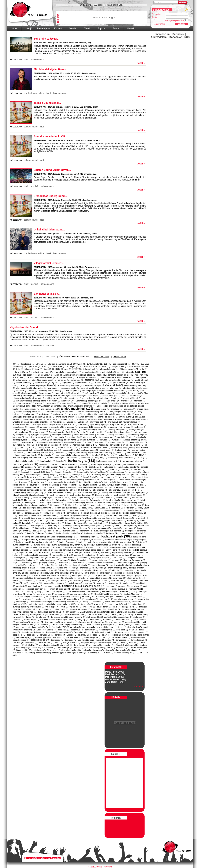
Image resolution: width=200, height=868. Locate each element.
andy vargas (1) (60, 414)
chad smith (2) (19, 565)
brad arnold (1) (38, 518)
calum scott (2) (98, 550)
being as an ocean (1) (30, 475)
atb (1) (132, 437)
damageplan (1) (129, 609)
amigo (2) (21, 406)
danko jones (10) (119, 614)
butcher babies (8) (133, 545)
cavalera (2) (117, 560)
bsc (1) (43, 531)
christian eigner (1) (21, 575)
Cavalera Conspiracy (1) (134, 560)
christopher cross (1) (81, 575)
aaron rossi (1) (34, 375)
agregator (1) (68, 382)
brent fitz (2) (43, 521)
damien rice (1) (30, 612)
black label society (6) (39, 495)
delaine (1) (116, 635)
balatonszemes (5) (80, 455)
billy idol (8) (75, 490)
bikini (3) (108, 487)
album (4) (33, 391)
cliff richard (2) (29, 580)
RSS (187, 37)
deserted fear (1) (46, 642)
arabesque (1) (71, 427)
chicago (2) (52, 570)
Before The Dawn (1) (99, 472)
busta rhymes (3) (104, 545)
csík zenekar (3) (74, 602)
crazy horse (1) (125, 591)
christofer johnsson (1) (61, 575)
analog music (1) (32, 409)
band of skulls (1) (73, 458)
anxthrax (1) (61, 424)
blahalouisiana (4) (80, 500)
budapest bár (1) (38, 537)
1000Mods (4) (79, 364)
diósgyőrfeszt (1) (108, 648)
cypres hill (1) (75, 607)
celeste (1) (53, 563)
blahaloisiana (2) (47, 500)
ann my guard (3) (126, 417)
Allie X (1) (118, 398)
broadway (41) (54, 526)
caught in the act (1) (101, 560)
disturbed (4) (19, 653)
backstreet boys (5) (71, 450)
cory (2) (41, 591)
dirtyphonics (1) (84, 650)
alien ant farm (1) (44, 396)
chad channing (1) (126, 563)
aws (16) (31, 445)
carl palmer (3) (92, 555)
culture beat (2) (138, 604)
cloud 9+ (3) (42, 580)
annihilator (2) (46, 422)
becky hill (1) (39, 472)
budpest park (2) (24, 542)
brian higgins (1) (102, 521)
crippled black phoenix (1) (82, 594)
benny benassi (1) (126, 477)
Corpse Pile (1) (136, 589)
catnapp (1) (65, 560)
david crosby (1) (78, 625)
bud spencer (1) (117, 531)
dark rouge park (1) (59, 617)
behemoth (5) (135, 472)
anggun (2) (40, 417)
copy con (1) (41, 589)
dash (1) (44, 620)
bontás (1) (106, 513)
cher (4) (75, 568)
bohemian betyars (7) (79, 510)
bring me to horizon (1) (98, 523)
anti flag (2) (113, 422)
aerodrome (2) (77, 380)
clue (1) (88, 580)
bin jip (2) (126, 490)
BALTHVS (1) (141, 455)
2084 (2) (37, 366)
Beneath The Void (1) (73, 477)
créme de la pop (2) (45, 594)
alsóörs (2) (93, 401)
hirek (26, 60)
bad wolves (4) (48, 453)
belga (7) (54, 475)
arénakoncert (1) (73, 430)
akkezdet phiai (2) (38, 385)
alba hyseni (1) (102, 388)
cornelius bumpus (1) (119, 589)
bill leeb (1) (118, 487)
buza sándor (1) (45, 547)
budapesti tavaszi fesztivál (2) (119, 540)
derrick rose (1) (123, 640)
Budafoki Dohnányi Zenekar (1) (41, 533)
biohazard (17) (19, 492)
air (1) (113, 382)
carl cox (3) (79, 555)
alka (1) (125, 396)
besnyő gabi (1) (71, 482)
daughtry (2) (83, 620)
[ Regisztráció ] (159, 24)
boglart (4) (49, 510)
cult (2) (127, 604)
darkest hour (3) (125, 617)
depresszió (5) (57, 640)
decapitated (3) (66, 632)
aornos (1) (73, 424)
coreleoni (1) (77, 589)
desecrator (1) (31, 642)
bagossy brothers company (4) (102, 453)
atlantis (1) (141, 437)
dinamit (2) (78, 648)
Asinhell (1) (102, 435)
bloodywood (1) (57, 505)
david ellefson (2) (94, 625)
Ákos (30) (52, 385)
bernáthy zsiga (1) (39, 482)
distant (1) (136, 650)
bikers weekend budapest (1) (90, 487)
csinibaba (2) (98, 602)
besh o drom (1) (56, 482)
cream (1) (31, 594)
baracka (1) (61, 461)
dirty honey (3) (39, 650)
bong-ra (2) (60, 513)
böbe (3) (17, 518)
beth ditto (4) (85, 482)
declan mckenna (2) (123, 632)
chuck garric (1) (99, 575)
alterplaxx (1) (140, 401)
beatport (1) (139, 469)
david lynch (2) (38, 627)
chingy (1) (128, 570)
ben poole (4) (141, 475)
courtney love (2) (93, 591)
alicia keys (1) (29, 396)
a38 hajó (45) (19, 375)
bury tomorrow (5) (78, 545)
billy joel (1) (86, 490)
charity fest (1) (61, 565)
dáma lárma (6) (114, 609)
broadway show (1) (114, 526)
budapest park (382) (116, 536)
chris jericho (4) (92, 573)
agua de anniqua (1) (84, 382)
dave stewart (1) (132, 622)
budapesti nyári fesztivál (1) (92, 540)
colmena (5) (90, 583)
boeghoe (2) (38, 510)
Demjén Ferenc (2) (75, 637)
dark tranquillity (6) (95, 617)
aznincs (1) (115, 445)
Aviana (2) (134, 442)
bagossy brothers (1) (78, 453)
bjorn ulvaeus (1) (84, 492)
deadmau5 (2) (77, 630)
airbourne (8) (123, 382)
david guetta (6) (23, 627)
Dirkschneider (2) (24, 650)
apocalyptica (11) (21, 427)
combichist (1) (129, 583)
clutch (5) (96, 580)
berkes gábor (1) (111, 480)
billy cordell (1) (19, 490)
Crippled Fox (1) (102, 594)
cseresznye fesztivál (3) (41, 602)
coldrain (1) (49, 583)
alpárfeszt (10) (68, 401)
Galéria (73, 28)
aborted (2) (102, 375)
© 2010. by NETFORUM (100, 867)
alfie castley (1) (92, 393)
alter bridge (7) (113, 401)
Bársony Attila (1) (59, 467)
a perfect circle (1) (108, 372)
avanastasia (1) (56, 442)
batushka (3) (123, 467)
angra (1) (50, 417)
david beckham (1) (28, 625)
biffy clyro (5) (108, 485)
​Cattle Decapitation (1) (81, 560)
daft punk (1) (38, 609)
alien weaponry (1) (61, 396)
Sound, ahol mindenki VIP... (50, 136)
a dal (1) (143, 369)
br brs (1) (26, 518)
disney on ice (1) (122, 650)
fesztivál (35, 186)
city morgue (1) (57, 578)
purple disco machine (34, 93)
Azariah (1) (104, 445)
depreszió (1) (71, 640)
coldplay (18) (36, 583)
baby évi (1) (117, 447)
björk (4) (97, 492)
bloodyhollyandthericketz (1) (37, 505)
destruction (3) (104, 642)
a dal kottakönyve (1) (22, 372)
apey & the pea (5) (118, 424)
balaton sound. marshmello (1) (26, 455)
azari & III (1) (92, 445)
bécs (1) (50, 472)
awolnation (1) (19, 445)
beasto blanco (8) (93, 469)
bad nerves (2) (138, 450)
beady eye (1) (34, 469)
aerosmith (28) (92, 380)
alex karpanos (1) (29, 393)
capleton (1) (118, 552)
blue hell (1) (84, 505)
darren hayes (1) (32, 620)
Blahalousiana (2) (97, 500)
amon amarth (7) (75, 406)
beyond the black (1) (92, 485)
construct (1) (124, 586)
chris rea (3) (120, 573)
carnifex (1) (138, 555)
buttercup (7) (19, 547)
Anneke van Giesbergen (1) (127, 419)
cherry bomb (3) (99, 568)
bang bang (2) (101, 458)
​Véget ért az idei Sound (24, 327)
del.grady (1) (83, 635)
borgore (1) (18, 515)
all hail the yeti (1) (55, 398)
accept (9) (122, 375)
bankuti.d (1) (34, 461)
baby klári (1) (142, 447)
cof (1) (27, 583)
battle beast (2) (95, 467)
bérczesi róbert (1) (41, 480)
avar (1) (81, 442)
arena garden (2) (57, 430)
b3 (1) (41, 447)
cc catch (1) (27, 563)
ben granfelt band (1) (111, 475)
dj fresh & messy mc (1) (125, 653)
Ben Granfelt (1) (94, 475)
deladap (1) (95, 635)
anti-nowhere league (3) (130, 422)
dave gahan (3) (23, 622)
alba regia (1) (116, 388)
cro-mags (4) (52, 597)
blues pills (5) (130, 505)
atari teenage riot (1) (107, 437)
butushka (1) (31, 547)
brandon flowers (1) (107, 518)
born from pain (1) (69, 515)
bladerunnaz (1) (31, 500)
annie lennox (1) (32, 422)
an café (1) (132, 406)
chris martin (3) (106, 573)
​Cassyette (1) (106, 558)
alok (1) (36, 401)
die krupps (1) (96, 645)
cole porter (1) (61, 583)
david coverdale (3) (61, 625)
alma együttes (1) (24, 401)
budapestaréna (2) (70, 540)
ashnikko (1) (67, 435)
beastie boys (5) (77, 469)
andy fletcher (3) (129, 412)
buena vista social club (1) (44, 542)
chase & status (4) (30, 568)
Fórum (116, 28)
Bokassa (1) (95, 510)
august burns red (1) (89, 440)
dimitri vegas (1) (23, 648)
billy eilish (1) (33, 490)
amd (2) (78, 403)
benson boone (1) (24, 480)
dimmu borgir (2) (65, 648)
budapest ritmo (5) (30, 540)
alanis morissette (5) (70, 388)
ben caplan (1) (79, 475)
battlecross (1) (110, 467)
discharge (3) (98, 650)
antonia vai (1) (48, 424)
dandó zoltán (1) (135, 612)
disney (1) (109, 650)
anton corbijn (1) (33, 424)
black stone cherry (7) (23, 498)
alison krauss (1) (78, 396)
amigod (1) (31, 406)
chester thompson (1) (36, 570)
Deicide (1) (72, 635)
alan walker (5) (40, 388)
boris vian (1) (30, 515)
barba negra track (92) (26, 464)
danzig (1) (30, 617)
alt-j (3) (102, 401)
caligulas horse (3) (63, 550)
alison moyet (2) (94, 396)
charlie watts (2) (117, 565)
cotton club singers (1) (55, 591)
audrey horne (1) (72, 440)
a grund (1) (59, 372)
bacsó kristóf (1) (107, 450)
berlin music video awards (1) (133, 480)
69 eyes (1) (66, 369)
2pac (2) (45, 366)
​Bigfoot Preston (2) (67, 487)
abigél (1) (91, 375)
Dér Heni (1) (83, 640)
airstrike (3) (135, 382)
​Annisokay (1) (59, 422)
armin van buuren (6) (22, 432)
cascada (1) (85, 558)
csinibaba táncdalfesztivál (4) (118, 602)
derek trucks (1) (97, 640)
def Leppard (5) (46, 635)
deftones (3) (60, 635)
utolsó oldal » (120, 357)
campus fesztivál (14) (27, 552)
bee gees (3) (83, 472)
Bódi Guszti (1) (101, 508)
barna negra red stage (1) (103, 464)
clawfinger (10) (119, 578)
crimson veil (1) (62, 594)
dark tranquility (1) (77, 617)
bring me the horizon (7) (76, 523)
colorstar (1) (102, 583)
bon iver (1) (129, 510)
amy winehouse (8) (118, 406)
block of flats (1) (59, 503)
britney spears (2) (38, 526)
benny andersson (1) (108, 477)
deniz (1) (107, 637)
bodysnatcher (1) (24, 510)
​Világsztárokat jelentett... (49, 263)
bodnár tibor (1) (116, 508)
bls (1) (75, 505)
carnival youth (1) (21, 558)
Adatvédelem (159, 37)
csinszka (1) (61, 604)
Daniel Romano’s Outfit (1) (76, 614)
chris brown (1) (47, 573)
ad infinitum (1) (93, 377)
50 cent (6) (29, 369)
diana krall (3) (66, 645)
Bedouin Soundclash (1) (65, 472)
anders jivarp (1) (24, 412)
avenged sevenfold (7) (118, 442)
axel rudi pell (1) (43, 445)
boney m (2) (49, 513)
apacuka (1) (84, 424)
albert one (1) (129, 388)
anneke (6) (82, 419)
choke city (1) (140, 570)
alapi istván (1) (87, 388)
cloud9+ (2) (54, 580)
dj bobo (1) (82, 653)
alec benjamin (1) (73, 391)
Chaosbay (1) (47, 565)
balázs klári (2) (111, 455)
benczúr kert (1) (34, 477)
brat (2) (33, 521)
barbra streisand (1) (70, 464)
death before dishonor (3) (33, 632)
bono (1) (85, 513)
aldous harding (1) (56, 391)
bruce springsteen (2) (101, 528)
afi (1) (137, 380)
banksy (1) (142, 458)
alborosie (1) (22, 391)
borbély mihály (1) (138, 513)
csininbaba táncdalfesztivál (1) (41, 604)
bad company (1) (123, 450)
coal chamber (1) (119, 580)
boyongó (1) (138, 515)
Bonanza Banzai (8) (33, 513)
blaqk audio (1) (113, 500)
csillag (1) (87, 602)
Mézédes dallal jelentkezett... (51, 69)
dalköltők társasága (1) (80, 609)
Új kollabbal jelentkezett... (49, 230)
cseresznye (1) (23, 602)
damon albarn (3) (57, 612)
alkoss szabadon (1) (22, 398)
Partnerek (178, 34)
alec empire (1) (89, 391)
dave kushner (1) (52, 622)
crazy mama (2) (140, 591)
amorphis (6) (90, 406)
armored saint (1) (40, 432)
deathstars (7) (52, 632)
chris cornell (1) (62, 573)
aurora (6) (135, 440)
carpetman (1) (55, 558)
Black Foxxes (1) (20, 495)
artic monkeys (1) (126, 432)
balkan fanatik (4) (126, 455)
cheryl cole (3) (129, 568)
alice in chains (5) (135, 393)
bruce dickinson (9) (82, 528)
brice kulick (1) (58, 523)
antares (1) (71, 422)
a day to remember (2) (43, 372)
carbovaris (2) (45, 555)
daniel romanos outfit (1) (100, 614)
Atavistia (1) (123, 437)
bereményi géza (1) (75, 480)
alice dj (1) (121, 393)
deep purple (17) (141, 632)
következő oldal (102, 357)
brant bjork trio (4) (21, 521)
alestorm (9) (134, 391)
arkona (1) (103, 430)
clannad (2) (95, 578)
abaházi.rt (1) (47, 375)
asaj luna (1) (45, 435)
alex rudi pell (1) (63, 393)
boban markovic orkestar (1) (68, 508)
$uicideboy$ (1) (27, 364)
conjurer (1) (112, 586)
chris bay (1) (18, 573)
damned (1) (43, 612)
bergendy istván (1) (94, 480)
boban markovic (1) (46, 508)
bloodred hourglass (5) (108, 503)
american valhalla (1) (101, 403)
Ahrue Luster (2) (102, 382)
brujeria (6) (117, 528)
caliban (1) (37, 550)
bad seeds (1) (34, 453)
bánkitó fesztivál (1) (128, 458)
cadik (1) (144, 547)
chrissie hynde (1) (134, 573)
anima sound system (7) (66, 417)
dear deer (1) (122, 630)
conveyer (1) (136, 586)
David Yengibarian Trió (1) (57, 627)
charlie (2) (86, 565)
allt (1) (139, 398)
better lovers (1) (124, 482)
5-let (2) (20, 369)
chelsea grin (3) (63, 568)
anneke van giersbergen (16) (101, 419)
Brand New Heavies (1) (86, 518)
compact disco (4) (53, 586)
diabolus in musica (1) (49, 645)
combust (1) (22, 586)
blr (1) (68, 505)
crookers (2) (64, 597)
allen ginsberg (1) (104, 398)
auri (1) (127, 440)
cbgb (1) (17, 563)
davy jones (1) (88, 627)
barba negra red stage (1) (134, 461)
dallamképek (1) (98, 609)
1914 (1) (108, 364)
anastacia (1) (117, 409)
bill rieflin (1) (129, 487)
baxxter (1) (135, 467)
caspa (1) (95, 558)
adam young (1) (23, 380)
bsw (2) (51, 531)
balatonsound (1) (63, 455)
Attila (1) (45, 440)
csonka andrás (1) (85, 604)
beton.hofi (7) (110, 482)
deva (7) (124, 642)
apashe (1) (95, 424)
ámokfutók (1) (60, 406)
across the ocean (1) (37, 377)
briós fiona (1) (116, 523)
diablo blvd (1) (32, 645)
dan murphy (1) (72, 612)
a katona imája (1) (73, 372)
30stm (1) (106, 366)
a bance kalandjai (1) (109, 369)
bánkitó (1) (113, 458)
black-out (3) (77, 498)
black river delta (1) (104, 495)
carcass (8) (58, 555)
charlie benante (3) (100, 565)
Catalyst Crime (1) (135, 558)
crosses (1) (76, 597)
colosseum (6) (115, 583)
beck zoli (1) (27, 472)
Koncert (58, 28)
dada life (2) (18, 609)
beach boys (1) (20, 469)
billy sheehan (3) (100, 490)
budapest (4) (112, 533)
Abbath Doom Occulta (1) (75, 375)
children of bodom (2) (102, 570)
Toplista (102, 28)
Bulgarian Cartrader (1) (67, 542)
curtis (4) (25, 607)
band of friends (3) (55, 458)
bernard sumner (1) (21, 482)
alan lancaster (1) (24, 388)
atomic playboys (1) (22, 440)
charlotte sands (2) (134, 565)
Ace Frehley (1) (142, 375)
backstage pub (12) (53, 450)
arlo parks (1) (122, 430)
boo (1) (115, 513)
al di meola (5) (131, 385)
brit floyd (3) (142, 523)
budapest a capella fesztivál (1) (133, 533)
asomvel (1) (134, 435)
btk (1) (58, 531)
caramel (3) (129, 552)
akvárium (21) (77, 385)
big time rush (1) (51, 487)
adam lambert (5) (108, 377)
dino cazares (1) (92, 648)
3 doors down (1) (58, 366)
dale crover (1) (62, 609)
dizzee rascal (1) (44, 653)
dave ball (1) (109, 620)
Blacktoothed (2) (124, 498)
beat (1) (106, 469)
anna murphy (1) (69, 419)
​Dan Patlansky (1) (88, 612)
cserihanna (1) (59, 602)
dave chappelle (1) (124, 620)
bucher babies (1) (71, 531)
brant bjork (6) (142, 518)
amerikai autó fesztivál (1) (123, 403)
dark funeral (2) (43, 617)
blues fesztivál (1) (115, 505)
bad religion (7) (20, 453)
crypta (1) (17, 599)
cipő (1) (137, 575)
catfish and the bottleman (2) (26, 560)
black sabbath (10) (122, 495)
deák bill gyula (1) (107, 630)
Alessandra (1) (121, 391)
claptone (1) (106, 578)
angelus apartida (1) (125, 414)
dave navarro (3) (86, 622)
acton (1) (81, 377)
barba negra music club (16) (109, 461)
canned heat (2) (75, 552)
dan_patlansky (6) (119, 612)
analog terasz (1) (102, 409)
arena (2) (44, 430)
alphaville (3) (81, 401)
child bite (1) (85, 570)
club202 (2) (78, 580)
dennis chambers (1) (121, 637)
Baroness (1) (31, 467)
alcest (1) (43, 391)
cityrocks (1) (83, 578)
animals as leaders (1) (107, 417)
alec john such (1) (105, 391)
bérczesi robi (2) (58, 480)
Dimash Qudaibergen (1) (127, 645)
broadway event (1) (71, 526)
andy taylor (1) (46, 414)
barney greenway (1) (125, 464)
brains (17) (70, 518)
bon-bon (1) (18, 513)
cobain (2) (132, 580)
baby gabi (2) (129, 447)
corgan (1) (103, 589)
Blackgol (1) (89, 498)
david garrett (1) (110, 625)
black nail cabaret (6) (59, 495)
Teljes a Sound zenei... (47, 103)
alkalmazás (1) (136, 396)
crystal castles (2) (43, 599)
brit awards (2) (129, 523)
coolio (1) (30, 589)
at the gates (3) (90, 437)
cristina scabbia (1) (21, 597)
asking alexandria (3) (118, 435)
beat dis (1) (115, 469)
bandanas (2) (87, 458)
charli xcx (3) (75, 565)
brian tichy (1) (28, 523)
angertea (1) (28, 417)
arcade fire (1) (100, 427)
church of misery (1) (116, 575)
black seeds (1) (138, 495)
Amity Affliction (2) (45, 406)
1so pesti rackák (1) (121, 364)
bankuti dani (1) (20, 461)
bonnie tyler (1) (73, 513)
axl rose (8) (56, 445)
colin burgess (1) (76, 583)
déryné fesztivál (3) (139, 640)
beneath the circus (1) (52, 477)
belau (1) (45, 475)
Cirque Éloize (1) (41, 578)
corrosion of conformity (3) (25, 591)
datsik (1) (72, 620)
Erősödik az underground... (50, 196)
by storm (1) (59, 547)
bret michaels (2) (71, 521)
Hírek (14, 28)
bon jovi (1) (140, 510)
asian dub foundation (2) (85, 435)
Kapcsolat (176, 37)
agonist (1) (56, 382)
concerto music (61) (94, 586)
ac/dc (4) (112, 375)
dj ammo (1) (70, 653)
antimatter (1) (19, 424)
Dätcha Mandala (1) (58, 620)
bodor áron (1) (131, 508)
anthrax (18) (83, 422)
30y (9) (114, 366)
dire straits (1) (122, 648)
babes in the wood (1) (91, 447)
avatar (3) (90, 442)
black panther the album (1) (82, 495)
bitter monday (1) (55, 492)
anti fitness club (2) (98, 422)
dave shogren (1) (116, 622)
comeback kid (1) (36, 586)
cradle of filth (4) (110, 591)
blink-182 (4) (45, 503)
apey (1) (105, 424)
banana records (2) (38, 458)
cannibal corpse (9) (91, 552)
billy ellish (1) (46, 490)
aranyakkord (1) (86, 427)
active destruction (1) (66, 377)
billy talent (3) (115, 490)
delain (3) (106, 635)
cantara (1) (106, 552)
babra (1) (106, 447)
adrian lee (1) (64, 380)
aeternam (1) (128, 380)
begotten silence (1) (119, 472)
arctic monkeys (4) (21, 430)
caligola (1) (48, 550)
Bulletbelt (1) (141, 542)
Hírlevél (131, 28)
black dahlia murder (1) (120, 492)
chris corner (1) (77, 573)
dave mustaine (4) (69, 622)
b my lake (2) (127, 445)
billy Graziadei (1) (61, 490)
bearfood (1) (47, 469)
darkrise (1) (18, 620)
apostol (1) (34, 427)
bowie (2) (127, 515)
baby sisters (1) (36, 450)
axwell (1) (67, 445)
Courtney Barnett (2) (76, 591)
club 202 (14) (66, 580)
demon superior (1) (93, 637)
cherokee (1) (85, 568)
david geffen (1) (125, 625)
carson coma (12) (70, 558)
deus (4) (116, 642)
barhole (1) (85, 464)
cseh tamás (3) (106, 599)
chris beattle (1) (32, 573)
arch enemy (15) (115, 427)
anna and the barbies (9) (34, 419)
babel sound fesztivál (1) (69, 447)
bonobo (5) (95, 513)
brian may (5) (133, 521)
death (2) (133, 630)
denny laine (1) (138, 637)
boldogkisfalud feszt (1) (112, 510)
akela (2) (25, 385)
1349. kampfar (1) (95, 364)
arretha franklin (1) (98, 432)
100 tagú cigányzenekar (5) (60, 364)
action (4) (51, 377)
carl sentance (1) (107, 555)
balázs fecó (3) (96, 455)
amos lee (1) (102, 406)
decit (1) (95, 632)
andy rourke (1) (31, 414)
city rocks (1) (71, 578)
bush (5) (91, 545)
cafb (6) (16, 550)
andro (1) (104, 412)
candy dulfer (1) (59, 552)
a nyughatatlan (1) (90, 372)
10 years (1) (41, 364)
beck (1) (17, 472)
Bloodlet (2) (91, 503)
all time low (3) (89, 398)
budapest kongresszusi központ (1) (63, 537)
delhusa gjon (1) (129, 635)
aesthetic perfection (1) (110, 380)
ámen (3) (87, 403)
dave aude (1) (96, 620)
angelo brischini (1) (106, 414)
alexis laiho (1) (78, 393)
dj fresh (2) (108, 653)
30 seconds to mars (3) (90, 366)
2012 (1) (28, 366)
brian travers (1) (43, 523)
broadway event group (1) (93, 526)
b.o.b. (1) (33, 447)
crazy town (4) (19, 594)
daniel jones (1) (56, 614)
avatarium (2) (101, 442)
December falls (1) (82, 632)
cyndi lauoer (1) (37, 607)
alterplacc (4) (127, 401)
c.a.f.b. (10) (103, 547)
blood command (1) (76, 503)
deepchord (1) (19, 635)
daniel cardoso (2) (21, 614)
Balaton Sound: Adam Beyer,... (52, 170)
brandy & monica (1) (126, 518)
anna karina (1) (53, 419)
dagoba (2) (49, 609)
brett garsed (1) (87, 521)
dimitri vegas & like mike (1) (44, 648)
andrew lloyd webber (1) (88, 412)
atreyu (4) (36, 440)
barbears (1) (45, 464)
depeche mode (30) (40, 640)
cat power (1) (119, 558)
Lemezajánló (43, 28)
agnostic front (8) (43, 382)
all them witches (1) (72, 398)
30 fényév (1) (73, 366)
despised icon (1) (89, 642)
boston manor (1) (114, 515)
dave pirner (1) (101, 622)
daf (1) (28, 609)
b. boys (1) (139, 445)
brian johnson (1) (118, 521)
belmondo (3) (65, 475)
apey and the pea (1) (137, 424)
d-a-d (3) (116, 607)
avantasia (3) (70, 442)
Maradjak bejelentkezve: (178, 20)
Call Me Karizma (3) (81, 550)
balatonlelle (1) (48, 455)
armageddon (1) (136, 430)
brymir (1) (27, 531)
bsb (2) (36, 531)
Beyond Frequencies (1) (71, 485)
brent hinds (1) (56, 521)
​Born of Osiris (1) (85, 515)
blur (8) (141, 505)
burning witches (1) (42, 545)
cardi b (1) (68, 555)
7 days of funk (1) (91, 369)
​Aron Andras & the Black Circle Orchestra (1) (69, 432)
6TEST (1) (77, 369)
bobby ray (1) (88, 508)
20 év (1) (136, 364)
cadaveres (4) (133, 547)
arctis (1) (34, 430)
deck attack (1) (107, 632)
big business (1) (122, 485)
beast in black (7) (61, 469)
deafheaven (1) (91, 630)
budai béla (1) (62, 533)
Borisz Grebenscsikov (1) (48, 515)
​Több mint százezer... (47, 39)
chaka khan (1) (34, 565)
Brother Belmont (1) (44, 528)
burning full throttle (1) (23, 545)
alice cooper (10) (108, 393)
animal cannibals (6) (87, 417)
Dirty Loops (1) (54, 650)
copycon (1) (53, 589)
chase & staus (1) (47, 568)
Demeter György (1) (25, 637)
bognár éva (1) (62, 510)
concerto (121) (72, 586)
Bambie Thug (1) (20, 458)
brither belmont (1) (21, 526)
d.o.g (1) (134, 607)
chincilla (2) (117, 570)
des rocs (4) (18, 642)
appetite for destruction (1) (52, 427)
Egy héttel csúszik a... (47, 294)
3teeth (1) (123, 366)
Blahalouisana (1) (63, 500)
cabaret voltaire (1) (117, 547)
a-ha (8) (121, 372)
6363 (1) (56, 369)
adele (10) (36, 380)
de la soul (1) (102, 627)
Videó (87, 28)
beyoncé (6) (35, 485)
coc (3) (19, 583)
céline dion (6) (65, 563)
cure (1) (16, 607)
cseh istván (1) (92, 599)
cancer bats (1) (44, 552)
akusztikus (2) (64, 385)
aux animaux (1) (29, 442)
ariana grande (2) (89, 430)
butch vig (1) (118, 545)
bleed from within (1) (130, 500)
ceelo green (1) (40, 563)
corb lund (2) (65, 589)
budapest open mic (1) (89, 537)
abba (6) (58, 375)
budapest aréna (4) (21, 537)
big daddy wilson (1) (22, 487)
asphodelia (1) (61, 437)
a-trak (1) (130, 372)
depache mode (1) (21, 640)
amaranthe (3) (67, 403)
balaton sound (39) (137, 453)
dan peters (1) (103, 612)
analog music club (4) (50, 409)
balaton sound (37, 60)
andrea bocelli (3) (53, 412)
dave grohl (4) (37, 622)
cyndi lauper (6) (52, 607)
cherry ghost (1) (115, 568)
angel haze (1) (90, 414)
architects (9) (140, 427)
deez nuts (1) (33, 635)
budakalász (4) (77, 533)
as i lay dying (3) (31, 435)
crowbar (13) (88, 597)
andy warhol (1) (76, 414)
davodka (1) (75, 627)
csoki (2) (72, 604)
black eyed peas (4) (140, 492)
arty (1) (20, 435)
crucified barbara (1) (136, 597)
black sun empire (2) (43, 498)
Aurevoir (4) (117, 440)
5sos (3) (47, 369)
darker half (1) (110, 617)
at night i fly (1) (75, 437)
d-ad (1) (125, 607)
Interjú (29, 28)
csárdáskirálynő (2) (76, 599)
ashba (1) (56, 435)
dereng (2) (110, 640)
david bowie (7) (45, 625)
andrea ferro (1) (69, 412)
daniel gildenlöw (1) (39, 614)
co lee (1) (106, 580)
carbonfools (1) (31, 555)
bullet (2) (82, 542)
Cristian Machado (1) (133, 594)
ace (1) (130, 375)
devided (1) (134, 642)
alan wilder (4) (54, 388)
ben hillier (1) (128, 475)
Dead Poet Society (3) (47, 630)
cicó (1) (129, 575)
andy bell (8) (115, 412)
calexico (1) (26, 550)
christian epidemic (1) (40, 575)
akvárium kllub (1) (93, 385)
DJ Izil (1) (141, 653)
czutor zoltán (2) (104, 607)
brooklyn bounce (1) (25, 528)
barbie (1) (56, 464)
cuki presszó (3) (116, 604)
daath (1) (143, 607)
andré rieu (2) (38, 412)
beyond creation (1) (50, 485)
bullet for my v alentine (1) (99, 542)
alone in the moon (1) (51, 401)
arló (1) (112, 430)
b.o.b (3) (24, 447)
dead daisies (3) (135, 627)
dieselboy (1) (109, 645)
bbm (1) (144, 467)
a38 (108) (141, 372)
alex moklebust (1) (46, 393)
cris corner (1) (116, 594)
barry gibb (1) (44, 467)
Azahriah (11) (79, 445)
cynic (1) (64, 607)
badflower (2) (61, 453)
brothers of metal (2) (63, 528)
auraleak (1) (105, 440)
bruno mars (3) (129, 528)
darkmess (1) (139, 617)
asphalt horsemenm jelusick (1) (40, 437)
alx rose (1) (40, 403)
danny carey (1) (135, 614)
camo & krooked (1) (130, 550)
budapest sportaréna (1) (50, 540)
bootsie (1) (124, 513)
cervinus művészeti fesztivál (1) (102, 563)
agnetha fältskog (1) (25, 382)
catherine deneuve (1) (49, 560)
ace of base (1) (20, 377)
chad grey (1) (141, 563)
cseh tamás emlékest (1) (125, 599)
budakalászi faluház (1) (95, 533)
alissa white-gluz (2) (111, 396)
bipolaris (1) (32, 492)
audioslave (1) (56, 440)
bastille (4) (83, 467)
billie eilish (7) (142, 487)
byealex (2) (91, 547)
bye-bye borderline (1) (75, 547)
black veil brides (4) (62, 498)
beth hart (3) (97, 482)
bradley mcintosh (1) (55, 518)
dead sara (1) (64, 630)
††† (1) (16, 364)
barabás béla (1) (48, 461)
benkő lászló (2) (91, 477)
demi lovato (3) (58, 637)
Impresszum (162, 34)
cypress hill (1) (89, 607)
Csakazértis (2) (59, 599)
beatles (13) (127, 469)
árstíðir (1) (112, 432)
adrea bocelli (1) (49, 380)
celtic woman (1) (80, 563)
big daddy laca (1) (138, 485)
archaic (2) (129, 427)
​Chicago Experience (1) (68, 570)
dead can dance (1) (118, 627)
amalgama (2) (53, 403)
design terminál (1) (72, 642)
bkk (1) (105, 492)
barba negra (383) (81, 461)
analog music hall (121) (77, 409)
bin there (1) (137, 490)
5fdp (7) (39, 369)
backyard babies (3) (90, 450)
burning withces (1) (60, 545)
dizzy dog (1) (58, 653)
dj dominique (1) (95, 653)
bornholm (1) (99, 515)
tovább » (141, 63)
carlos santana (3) (124, 555)
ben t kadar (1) (19, 477)
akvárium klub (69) (112, 385)
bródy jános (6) (130, 526)
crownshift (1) (120, 597)
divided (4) (30, 653)
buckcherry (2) (86, 531)
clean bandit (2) (134, 578)
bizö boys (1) (70, 492)
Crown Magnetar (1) (104, 597)
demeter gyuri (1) (43, 637)
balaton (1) (121, 453)
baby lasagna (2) (20, 450)
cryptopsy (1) (29, 599)
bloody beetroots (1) (128, 503)
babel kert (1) (51, 447)
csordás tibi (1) (101, 604)
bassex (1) (72, 467)
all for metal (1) (39, 398)
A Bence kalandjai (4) (129, 369)
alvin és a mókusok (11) (23, 403)
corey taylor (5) (91, 589)
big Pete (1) (37, 487)
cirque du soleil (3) (25, 578)
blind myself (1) (32, 503)
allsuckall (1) (129, 398)
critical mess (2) (38, 597)
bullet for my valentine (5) (123, 542)
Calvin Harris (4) (113, 550)
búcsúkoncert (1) (101, 531)
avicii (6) (144, 442)
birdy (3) (43, 492)
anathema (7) (130, 409)
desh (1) (58, 642)
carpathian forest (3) (39, 558)
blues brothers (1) (98, 505)
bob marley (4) (29, 508)
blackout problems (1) (105, 498)
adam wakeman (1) (126, 377)
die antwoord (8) (81, 645)
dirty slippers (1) (69, 650)
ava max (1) (43, 442)
